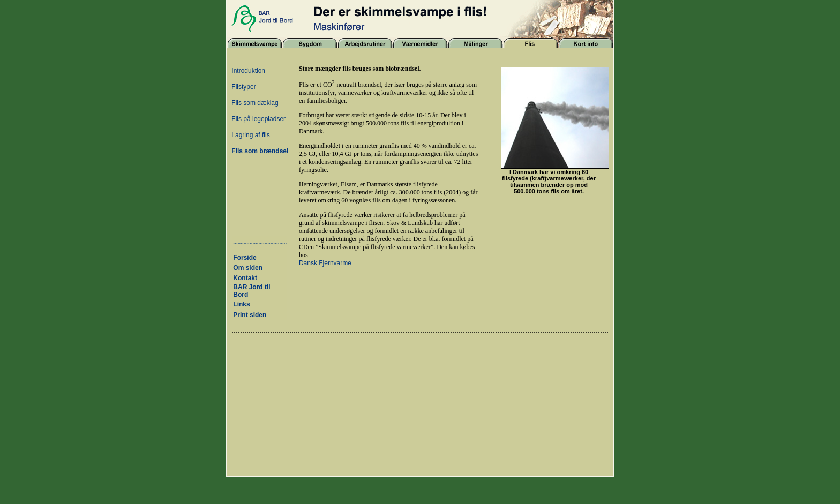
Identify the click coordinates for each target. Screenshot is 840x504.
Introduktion (248, 71)
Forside (245, 258)
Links (241, 304)
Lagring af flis (250, 135)
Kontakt (245, 278)
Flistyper (243, 87)
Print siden (250, 315)
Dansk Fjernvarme (325, 263)
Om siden (248, 268)
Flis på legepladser (258, 119)
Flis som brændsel (260, 151)
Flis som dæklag (255, 103)
